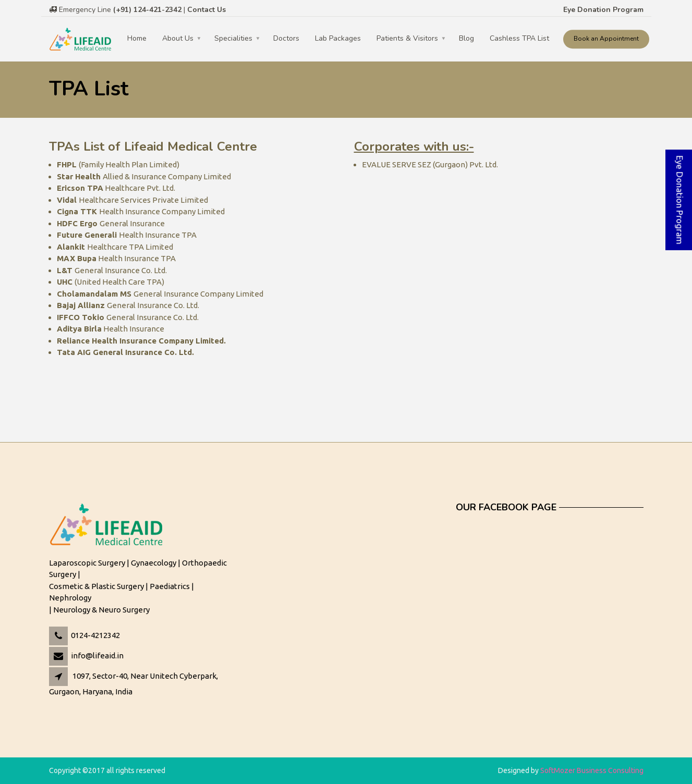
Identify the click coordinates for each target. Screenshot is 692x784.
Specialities (233, 38)
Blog (466, 38)
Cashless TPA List (519, 38)
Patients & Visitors (407, 38)
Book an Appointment (606, 39)
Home (137, 38)
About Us (178, 38)
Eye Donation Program (603, 10)
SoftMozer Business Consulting (592, 770)
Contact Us (207, 10)
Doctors (286, 38)
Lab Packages (338, 38)
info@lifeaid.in (97, 656)
